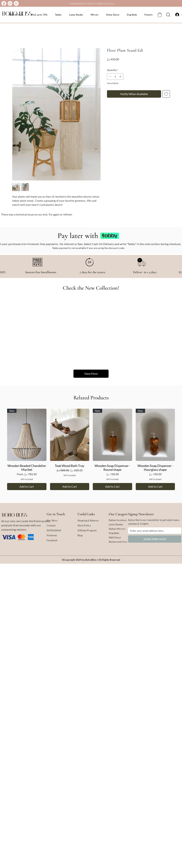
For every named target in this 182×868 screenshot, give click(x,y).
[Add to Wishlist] (166, 94)
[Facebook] (4, 3)
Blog (80, 535)
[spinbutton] (115, 77)
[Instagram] (10, 3)
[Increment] (121, 77)
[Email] (154, 531)
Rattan (113, 529)
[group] (91, 449)
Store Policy (84, 525)
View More (91, 374)
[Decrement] (110, 77)
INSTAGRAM (54, 530)
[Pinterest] (16, 3)
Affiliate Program (87, 530)
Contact (51, 525)
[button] (160, 15)
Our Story (52, 520)
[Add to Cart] (27, 487)
